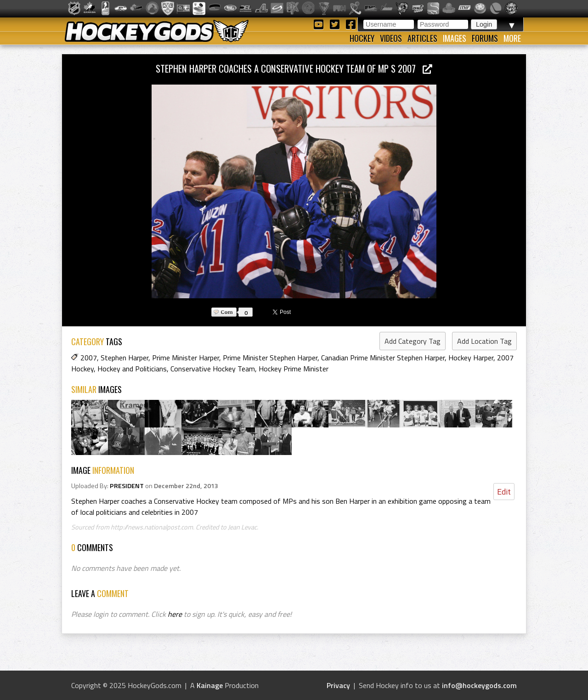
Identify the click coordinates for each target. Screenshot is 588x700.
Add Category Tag (413, 341)
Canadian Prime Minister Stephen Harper (383, 358)
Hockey (362, 38)
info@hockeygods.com (479, 685)
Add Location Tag (484, 341)
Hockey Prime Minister (294, 369)
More (512, 38)
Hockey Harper (471, 358)
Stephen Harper (124, 358)
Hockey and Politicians (132, 369)
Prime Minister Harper (186, 358)
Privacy (338, 685)
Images (455, 38)
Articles (422, 38)
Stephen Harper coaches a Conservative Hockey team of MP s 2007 (294, 68)
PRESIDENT (127, 486)
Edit (504, 492)
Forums (485, 38)
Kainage (210, 685)
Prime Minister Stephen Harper (270, 358)
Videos (391, 38)
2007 (89, 358)
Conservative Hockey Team (213, 369)
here (175, 614)
